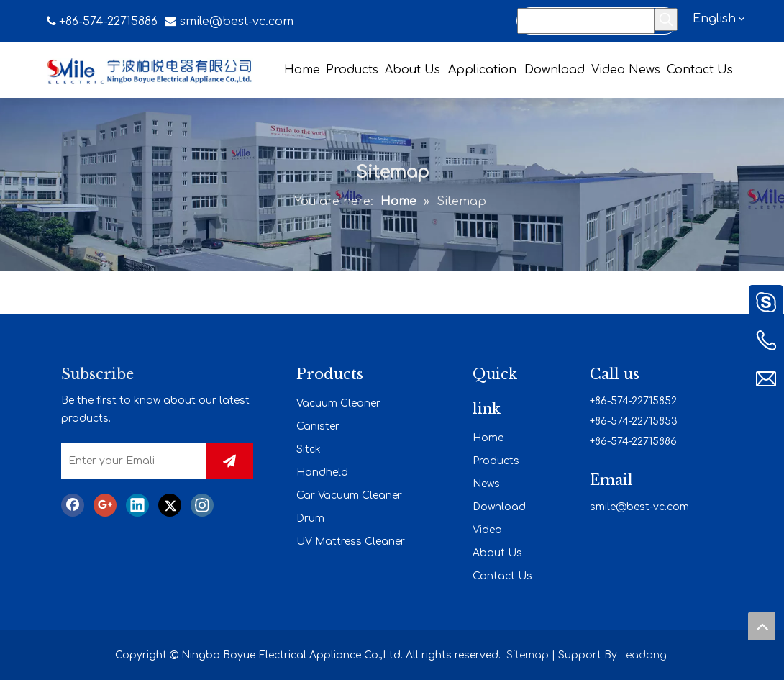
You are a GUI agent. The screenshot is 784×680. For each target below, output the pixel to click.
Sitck (309, 449)
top (762, 626)
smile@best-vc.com (237, 22)
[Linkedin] (137, 505)
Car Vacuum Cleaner (349, 495)
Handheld (322, 472)
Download (499, 507)
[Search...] (586, 21)
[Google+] (105, 505)
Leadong (643, 655)
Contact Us (502, 576)
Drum (310, 518)
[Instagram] (202, 505)
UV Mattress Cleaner (351, 541)
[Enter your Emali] (130, 461)
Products (496, 461)
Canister (318, 426)
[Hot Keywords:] (666, 19)
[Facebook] (73, 505)
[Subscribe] (229, 461)
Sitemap (528, 655)
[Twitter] (170, 505)
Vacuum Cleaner (338, 403)
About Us (497, 553)
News (486, 484)
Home (488, 438)
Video (487, 530)
